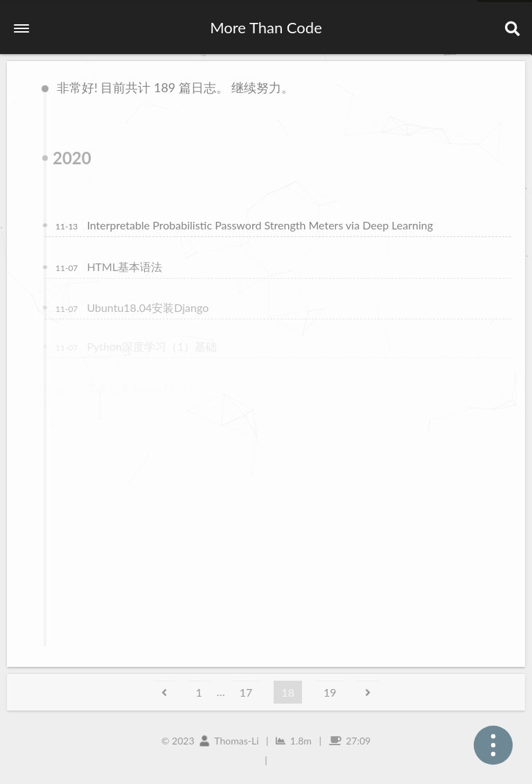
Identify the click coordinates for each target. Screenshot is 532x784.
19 (330, 692)
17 (246, 692)
